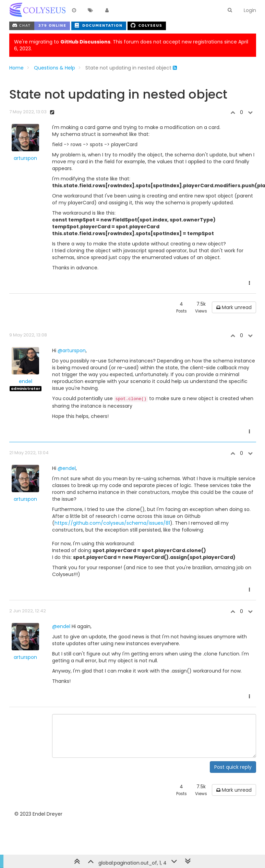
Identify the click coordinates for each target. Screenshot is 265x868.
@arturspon (72, 350)
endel (26, 381)
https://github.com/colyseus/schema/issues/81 (112, 523)
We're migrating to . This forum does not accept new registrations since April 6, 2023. (131, 45)
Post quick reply (233, 767)
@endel (67, 468)
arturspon (25, 158)
